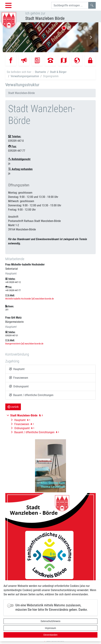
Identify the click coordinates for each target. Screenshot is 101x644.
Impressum (50, 628)
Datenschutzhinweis (50, 621)
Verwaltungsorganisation (25, 76)
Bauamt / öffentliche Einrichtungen (31, 395)
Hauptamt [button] (20, 420)
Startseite (40, 72)
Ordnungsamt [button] (22, 428)
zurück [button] (13, 407)
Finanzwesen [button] (22, 424)
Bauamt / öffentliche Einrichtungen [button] (34, 432)
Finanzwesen (19, 378)
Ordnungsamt (19, 386)
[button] (10, 37)
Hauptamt (17, 369)
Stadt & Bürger (58, 72)
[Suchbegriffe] (70, 5)
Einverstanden (50, 635)
